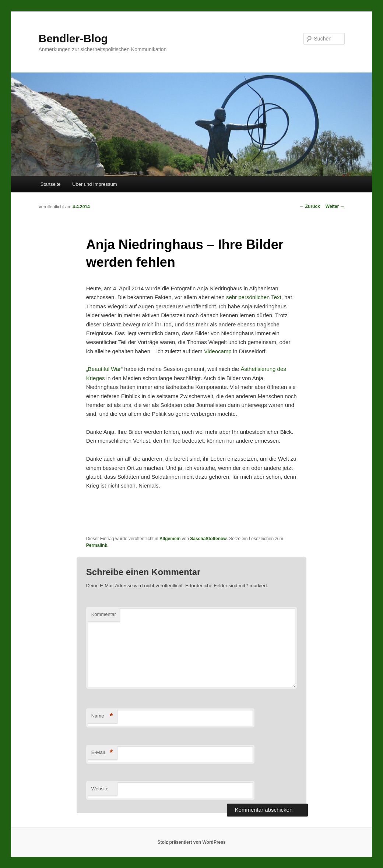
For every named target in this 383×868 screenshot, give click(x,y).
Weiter (335, 206)
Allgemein (170, 539)
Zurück (310, 206)
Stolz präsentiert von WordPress (191, 842)
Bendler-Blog (73, 38)
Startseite (51, 184)
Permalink (97, 545)
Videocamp (218, 351)
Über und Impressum (94, 184)
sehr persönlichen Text (254, 297)
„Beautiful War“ (104, 369)
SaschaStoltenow (208, 539)
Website (100, 789)
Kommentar (104, 614)
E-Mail (102, 753)
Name (102, 716)
